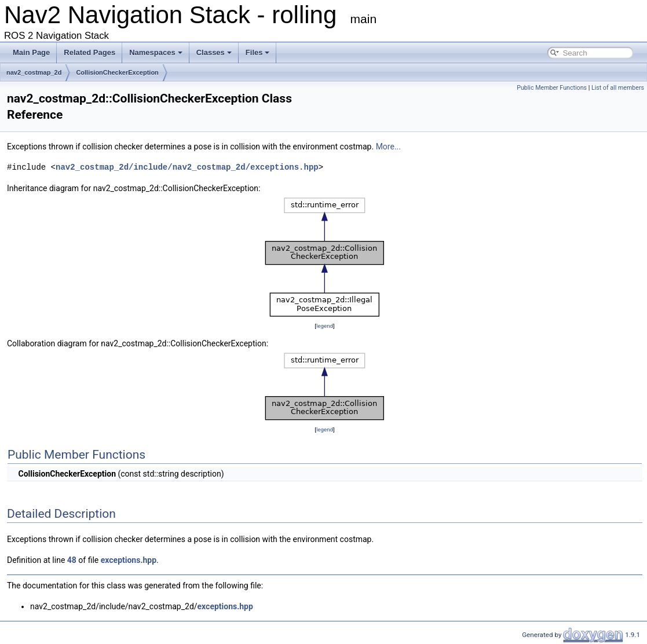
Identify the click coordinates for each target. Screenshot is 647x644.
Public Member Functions (552, 88)
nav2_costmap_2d (34, 72)
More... (388, 147)
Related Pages (89, 52)
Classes (214, 52)
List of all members (618, 88)
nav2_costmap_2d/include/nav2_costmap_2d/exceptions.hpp (187, 167)
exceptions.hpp (129, 560)
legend (325, 326)
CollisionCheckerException (117, 72)
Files (258, 52)
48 (72, 560)
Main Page (31, 52)
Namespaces (156, 52)
